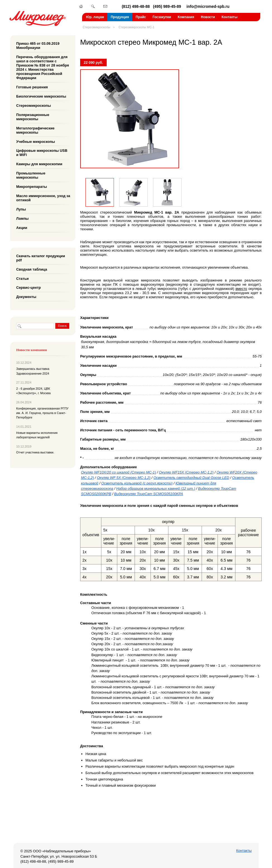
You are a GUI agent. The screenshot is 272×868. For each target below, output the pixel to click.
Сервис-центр (28, 288)
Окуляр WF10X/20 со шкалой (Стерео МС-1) (118, 472)
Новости (208, 17)
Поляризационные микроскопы (33, 117)
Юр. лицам (95, 17)
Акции (22, 228)
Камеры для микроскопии (39, 164)
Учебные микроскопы (36, 141)
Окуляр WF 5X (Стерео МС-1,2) (124, 478)
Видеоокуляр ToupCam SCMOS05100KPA (149, 494)
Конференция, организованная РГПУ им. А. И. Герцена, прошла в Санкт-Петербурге (42, 413)
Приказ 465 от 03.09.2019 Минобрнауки (38, 46)
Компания (186, 17)
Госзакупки (162, 17)
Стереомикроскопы (96, 27)
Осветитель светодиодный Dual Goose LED (191, 478)
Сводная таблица (32, 269)
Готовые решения (32, 87)
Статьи (22, 278)
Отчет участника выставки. (35, 452)
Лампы (22, 218)
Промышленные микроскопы (31, 175)
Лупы (21, 209)
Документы (26, 297)
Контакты (230, 17)
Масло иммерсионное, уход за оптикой (43, 198)
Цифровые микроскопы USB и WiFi (42, 153)
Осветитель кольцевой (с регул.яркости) (137, 483)
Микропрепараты (32, 187)
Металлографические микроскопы (35, 130)
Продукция (120, 17)
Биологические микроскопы (41, 96)
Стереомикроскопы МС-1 (137, 27)
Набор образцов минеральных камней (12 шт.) (156, 489)
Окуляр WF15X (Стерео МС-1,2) (186, 472)
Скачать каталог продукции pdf (41, 258)
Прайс (141, 17)
